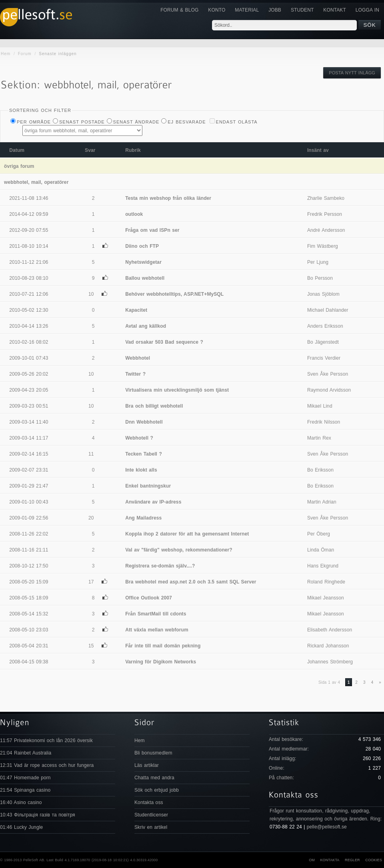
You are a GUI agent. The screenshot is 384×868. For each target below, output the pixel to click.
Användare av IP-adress (153, 502)
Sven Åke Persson (328, 374)
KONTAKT (334, 10)
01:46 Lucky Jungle (21, 827)
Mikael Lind (320, 406)
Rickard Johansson (328, 646)
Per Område (34, 122)
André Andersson (326, 230)
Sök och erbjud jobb (157, 790)
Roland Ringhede (326, 582)
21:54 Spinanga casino (25, 790)
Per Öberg (319, 534)
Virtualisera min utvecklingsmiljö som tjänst (177, 390)
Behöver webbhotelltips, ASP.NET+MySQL (174, 294)
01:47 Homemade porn (25, 778)
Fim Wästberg (323, 246)
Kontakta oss (149, 802)
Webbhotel (138, 358)
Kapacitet (136, 310)
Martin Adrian (322, 502)
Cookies (374, 860)
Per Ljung (318, 262)
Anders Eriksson (325, 326)
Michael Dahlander (328, 310)
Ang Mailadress (143, 518)
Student (302, 10)
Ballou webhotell (145, 278)
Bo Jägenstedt (323, 342)
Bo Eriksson (320, 470)
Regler (352, 860)
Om (312, 860)
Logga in (367, 10)
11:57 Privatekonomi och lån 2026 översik (46, 741)
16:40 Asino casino (21, 802)
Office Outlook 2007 (149, 598)
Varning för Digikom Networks (161, 662)
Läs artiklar (147, 765)
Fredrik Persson (325, 214)
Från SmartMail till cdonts (156, 614)
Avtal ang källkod (146, 326)
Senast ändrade (136, 122)
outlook (134, 214)
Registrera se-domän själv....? (160, 566)
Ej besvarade (187, 122)
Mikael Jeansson (326, 598)
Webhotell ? (139, 438)
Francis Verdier (324, 358)
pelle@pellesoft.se (327, 827)
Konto (217, 10)
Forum (25, 54)
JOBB (275, 10)
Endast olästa (237, 122)
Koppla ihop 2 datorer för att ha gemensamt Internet (187, 534)
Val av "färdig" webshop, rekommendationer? (179, 550)
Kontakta (330, 860)
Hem (6, 54)
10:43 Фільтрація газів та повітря (38, 815)
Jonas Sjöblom (323, 294)
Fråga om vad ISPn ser (152, 230)
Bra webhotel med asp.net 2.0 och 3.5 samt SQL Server (191, 582)
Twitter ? (135, 374)
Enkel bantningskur (148, 486)
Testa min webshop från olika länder (168, 198)
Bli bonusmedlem (153, 753)
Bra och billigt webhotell (154, 406)
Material (247, 10)
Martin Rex (319, 438)
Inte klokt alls (141, 470)
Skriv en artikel (151, 827)
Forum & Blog (179, 10)
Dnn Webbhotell (144, 422)
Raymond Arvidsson (329, 390)
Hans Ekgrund (323, 566)
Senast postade (82, 122)
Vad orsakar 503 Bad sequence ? (164, 342)
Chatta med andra (154, 778)
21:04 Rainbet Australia (26, 753)
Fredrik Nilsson (324, 422)
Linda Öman (321, 550)
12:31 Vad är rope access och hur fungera (47, 765)
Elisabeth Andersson (330, 630)
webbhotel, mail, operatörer (36, 182)
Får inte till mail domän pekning (163, 646)
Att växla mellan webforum (157, 630)
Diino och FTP (142, 246)
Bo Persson (320, 278)
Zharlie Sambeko (326, 198)
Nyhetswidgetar (143, 262)
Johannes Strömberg (330, 662)
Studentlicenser (151, 815)
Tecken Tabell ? (144, 454)
